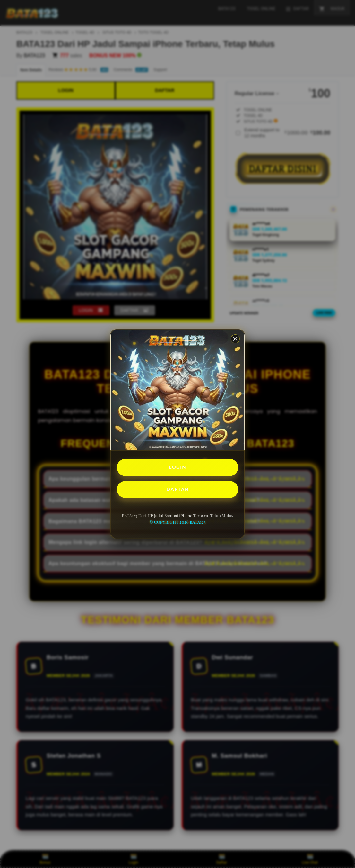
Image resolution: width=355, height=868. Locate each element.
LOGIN (178, 466)
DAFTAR (177, 490)
